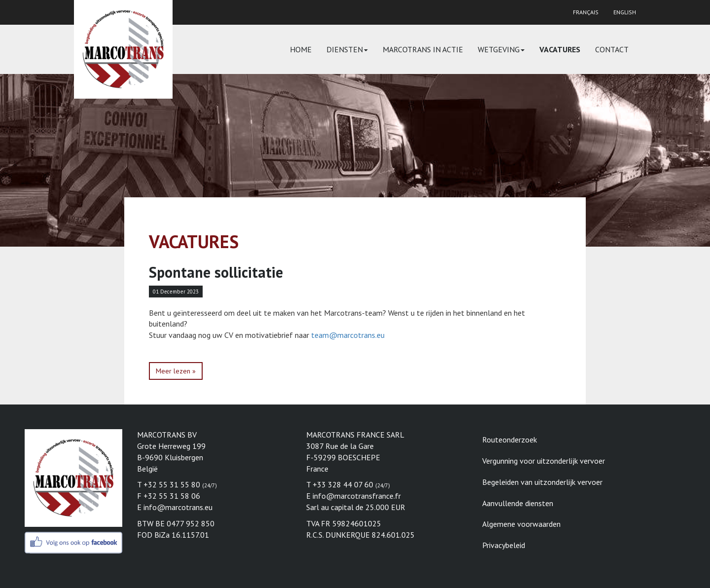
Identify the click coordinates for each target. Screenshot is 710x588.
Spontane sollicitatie (216, 272)
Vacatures (560, 49)
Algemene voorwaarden (521, 524)
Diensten (347, 49)
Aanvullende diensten (518, 503)
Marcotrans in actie (423, 49)
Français (586, 12)
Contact (612, 49)
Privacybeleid (504, 545)
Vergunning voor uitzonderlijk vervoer (544, 461)
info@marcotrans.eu (178, 507)
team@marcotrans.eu (348, 335)
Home (301, 49)
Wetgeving (501, 49)
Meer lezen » (176, 371)
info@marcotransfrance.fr (357, 496)
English (625, 12)
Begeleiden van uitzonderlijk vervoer (542, 482)
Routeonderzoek (510, 440)
